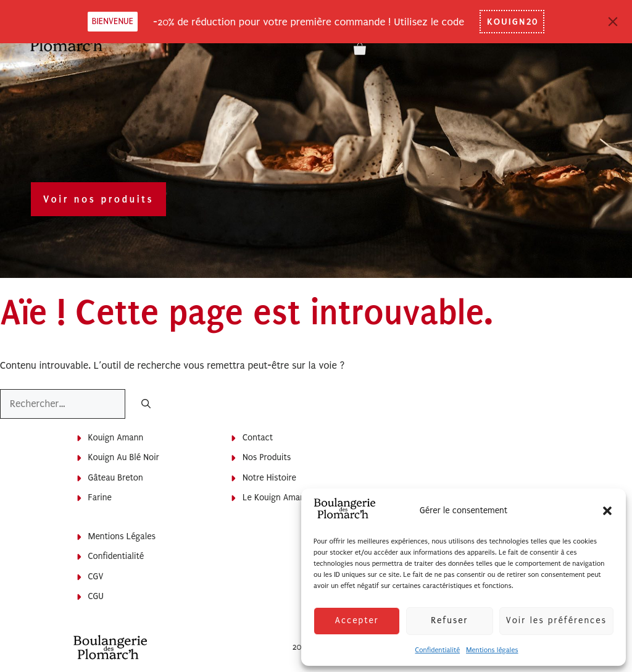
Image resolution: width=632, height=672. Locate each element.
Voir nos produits (98, 199)
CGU (96, 596)
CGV (96, 577)
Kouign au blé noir (124, 457)
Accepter (356, 620)
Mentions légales (492, 650)
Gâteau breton (116, 478)
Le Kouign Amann (276, 498)
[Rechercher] (146, 405)
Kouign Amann (116, 438)
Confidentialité (437, 650)
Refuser (449, 620)
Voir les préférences (556, 620)
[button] (607, 511)
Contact (258, 438)
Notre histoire (269, 478)
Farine (100, 498)
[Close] (613, 22)
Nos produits (267, 457)
